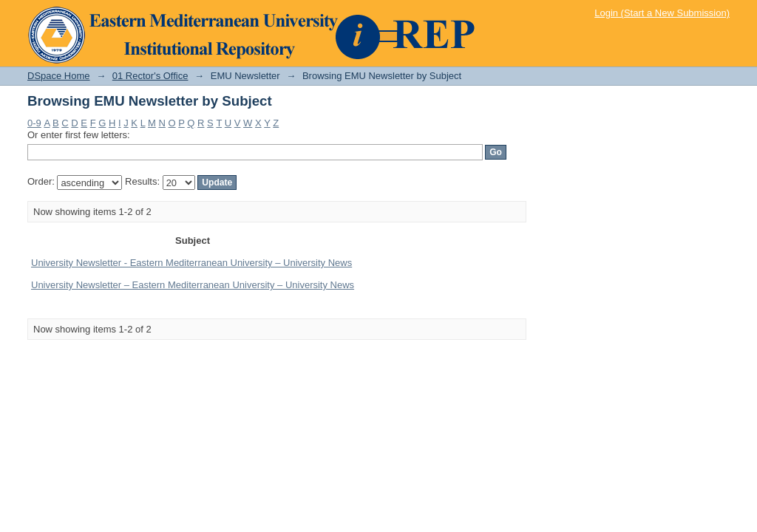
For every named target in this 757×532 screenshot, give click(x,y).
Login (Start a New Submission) (662, 13)
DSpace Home (59, 76)
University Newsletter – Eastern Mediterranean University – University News (193, 285)
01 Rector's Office (150, 76)
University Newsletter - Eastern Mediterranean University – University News (191, 263)
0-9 (34, 123)
